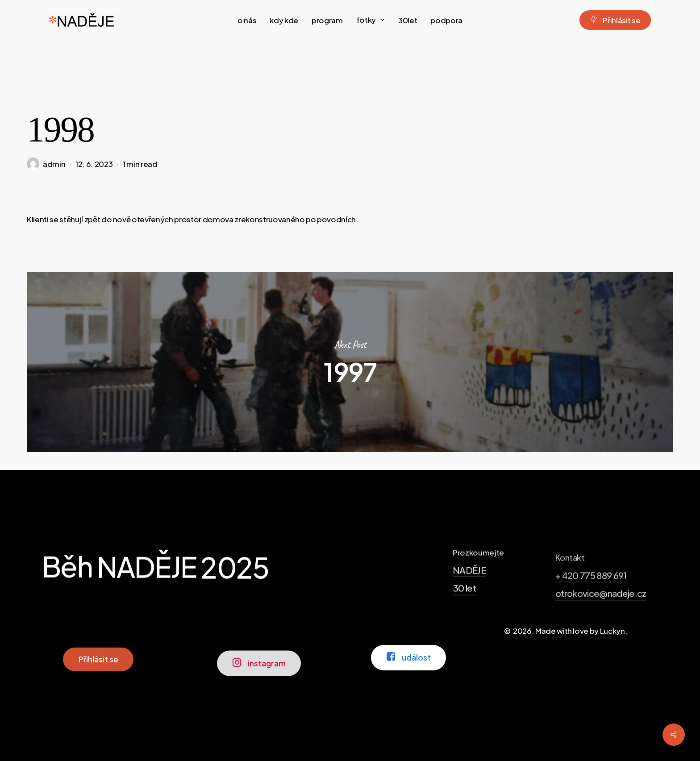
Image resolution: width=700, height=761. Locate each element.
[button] (98, 684)
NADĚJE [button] (469, 607)
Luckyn (612, 631)
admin (54, 164)
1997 (350, 362)
